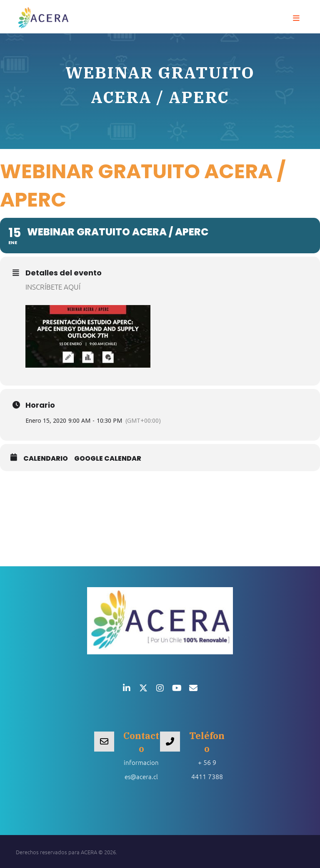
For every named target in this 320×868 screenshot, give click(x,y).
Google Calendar (108, 459)
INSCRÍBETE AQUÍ (53, 287)
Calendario (46, 459)
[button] (296, 18)
